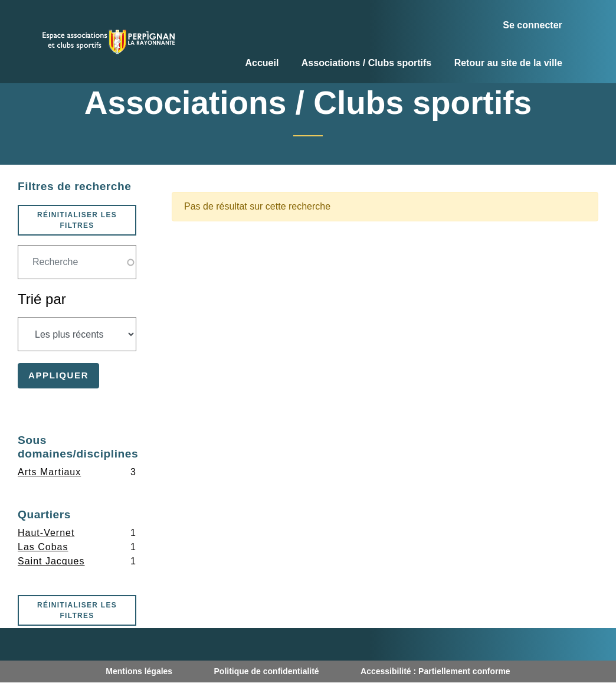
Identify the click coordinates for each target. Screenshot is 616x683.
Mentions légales (139, 671)
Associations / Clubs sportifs (366, 63)
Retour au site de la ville (508, 63)
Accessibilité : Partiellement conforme (435, 671)
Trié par (42, 299)
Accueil (262, 63)
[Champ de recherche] (77, 262)
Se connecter (532, 25)
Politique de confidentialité (267, 671)
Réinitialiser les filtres (77, 220)
